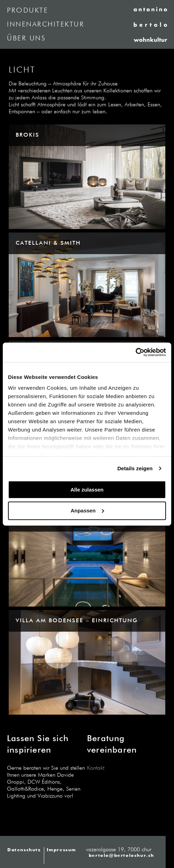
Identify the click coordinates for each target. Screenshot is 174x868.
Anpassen (87, 511)
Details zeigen (135, 468)
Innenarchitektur (46, 24)
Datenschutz (24, 850)
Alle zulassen (87, 489)
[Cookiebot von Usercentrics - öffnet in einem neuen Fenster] (136, 352)
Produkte (27, 10)
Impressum (61, 850)
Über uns (26, 38)
